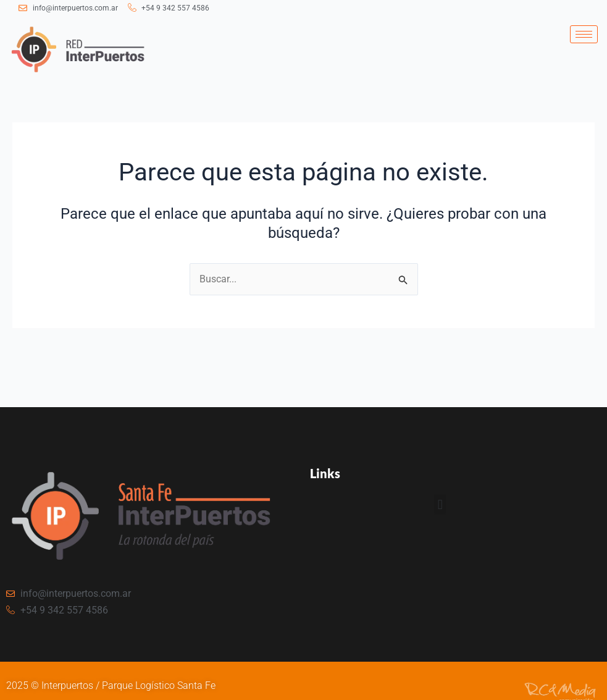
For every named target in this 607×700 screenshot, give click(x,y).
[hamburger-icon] (584, 34)
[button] (440, 504)
